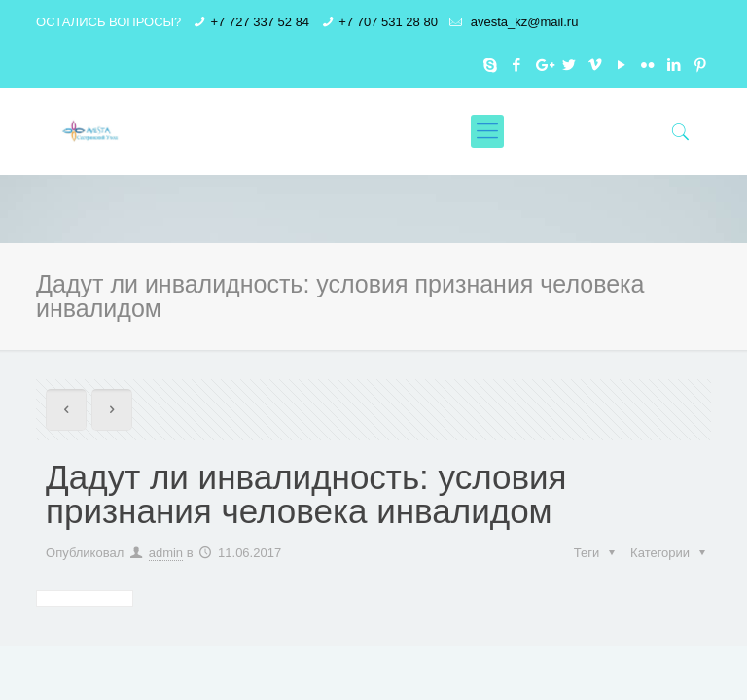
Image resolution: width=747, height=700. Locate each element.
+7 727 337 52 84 (261, 22)
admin (166, 553)
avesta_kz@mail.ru (522, 22)
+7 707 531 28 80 (388, 22)
